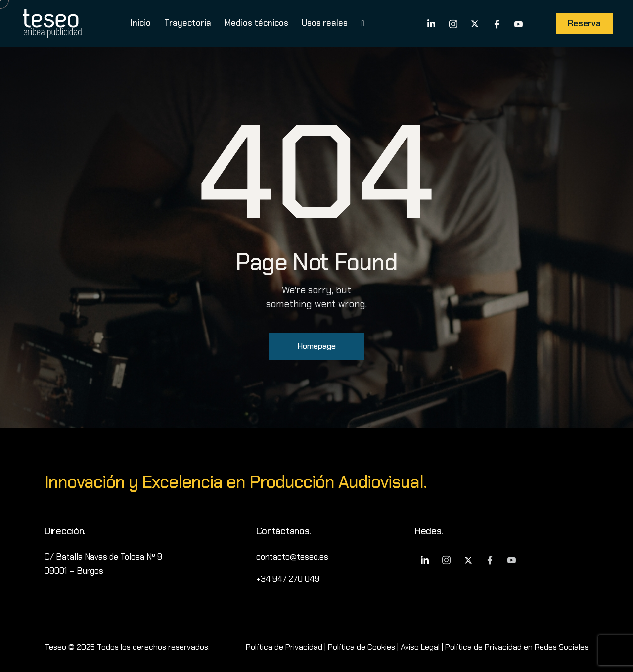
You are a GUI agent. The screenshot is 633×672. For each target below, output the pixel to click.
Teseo (55, 647)
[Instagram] (453, 23)
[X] (475, 23)
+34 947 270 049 (288, 579)
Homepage (316, 346)
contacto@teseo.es (292, 557)
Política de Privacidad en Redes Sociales (517, 647)
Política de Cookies (362, 647)
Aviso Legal (420, 647)
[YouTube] (518, 23)
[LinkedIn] (431, 23)
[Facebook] (497, 23)
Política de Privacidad (284, 647)
